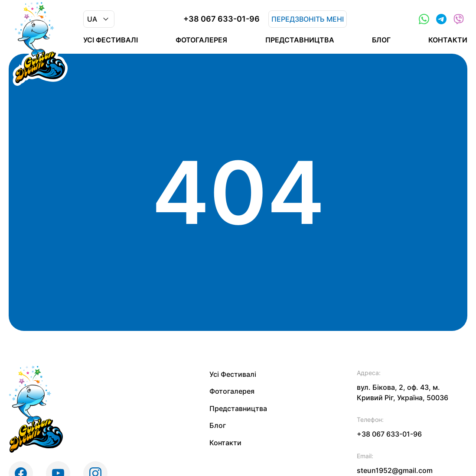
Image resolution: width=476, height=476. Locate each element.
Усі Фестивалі (111, 40)
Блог (381, 40)
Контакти (448, 40)
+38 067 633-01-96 (222, 19)
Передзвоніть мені (308, 19)
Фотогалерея (201, 40)
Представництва (300, 40)
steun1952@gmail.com (395, 470)
